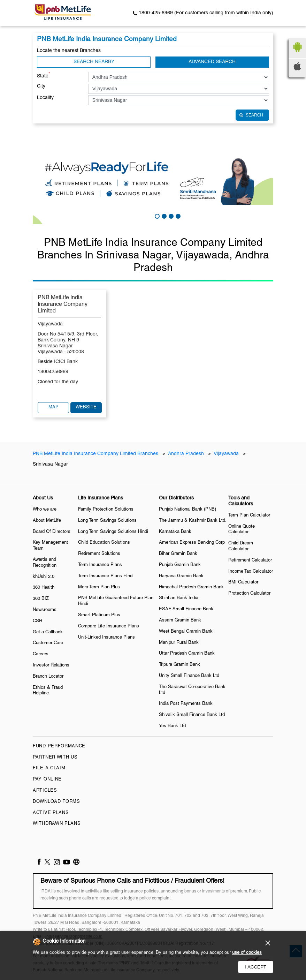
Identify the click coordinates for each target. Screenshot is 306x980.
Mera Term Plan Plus (99, 587)
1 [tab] (156, 216)
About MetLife (47, 521)
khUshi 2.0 (44, 577)
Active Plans (51, 813)
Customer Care (48, 643)
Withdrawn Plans (57, 824)
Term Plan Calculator (249, 515)
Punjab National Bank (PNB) (188, 510)
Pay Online (47, 779)
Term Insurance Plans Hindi (106, 576)
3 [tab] (170, 216)
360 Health (44, 588)
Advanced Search (212, 62)
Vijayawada (226, 454)
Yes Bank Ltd (172, 726)
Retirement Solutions (99, 554)
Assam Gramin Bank (180, 620)
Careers (41, 654)
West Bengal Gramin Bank (186, 632)
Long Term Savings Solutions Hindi (113, 532)
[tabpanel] (153, 180)
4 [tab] (177, 216)
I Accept (256, 967)
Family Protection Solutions (106, 510)
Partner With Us (55, 757)
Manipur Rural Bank (179, 643)
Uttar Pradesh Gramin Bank (187, 654)
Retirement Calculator (250, 560)
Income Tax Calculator (251, 572)
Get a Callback (48, 632)
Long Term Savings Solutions (107, 521)
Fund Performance (59, 746)
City (41, 86)
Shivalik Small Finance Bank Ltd (192, 715)
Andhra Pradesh (186, 454)
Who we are (45, 510)
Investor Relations (51, 665)
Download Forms (56, 802)
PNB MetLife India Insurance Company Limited (63, 304)
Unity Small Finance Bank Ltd (189, 676)
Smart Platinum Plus (99, 615)
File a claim (49, 768)
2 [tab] (163, 216)
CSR (37, 621)
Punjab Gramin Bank (180, 565)
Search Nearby (94, 62)
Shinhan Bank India (179, 598)
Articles (45, 791)
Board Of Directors (52, 532)
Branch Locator (48, 677)
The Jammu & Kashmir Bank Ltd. (193, 521)
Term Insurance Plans (100, 565)
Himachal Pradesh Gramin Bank (191, 587)
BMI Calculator (243, 582)
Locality (45, 98)
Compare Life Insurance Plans (109, 626)
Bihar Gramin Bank (178, 554)
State (44, 76)
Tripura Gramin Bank (179, 665)
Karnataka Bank (175, 532)
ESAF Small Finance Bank (186, 609)
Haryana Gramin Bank (181, 576)
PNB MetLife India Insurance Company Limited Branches (96, 454)
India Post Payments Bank (186, 704)
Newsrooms (45, 610)
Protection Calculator (249, 594)
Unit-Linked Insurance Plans (106, 638)
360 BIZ (41, 599)
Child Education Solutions (104, 543)
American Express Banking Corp (192, 543)
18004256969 (53, 372)
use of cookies (247, 953)
